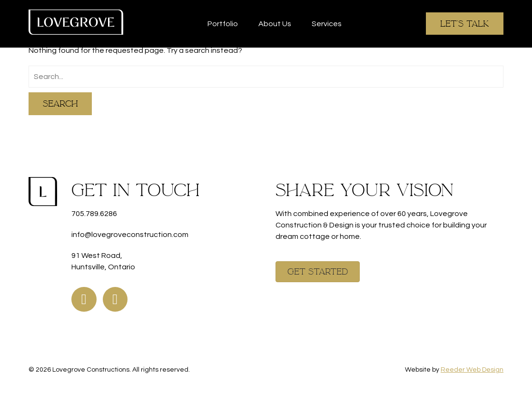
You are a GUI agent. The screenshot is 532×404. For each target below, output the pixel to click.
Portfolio (223, 24)
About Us (275, 24)
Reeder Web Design (472, 370)
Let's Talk (465, 24)
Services (327, 24)
